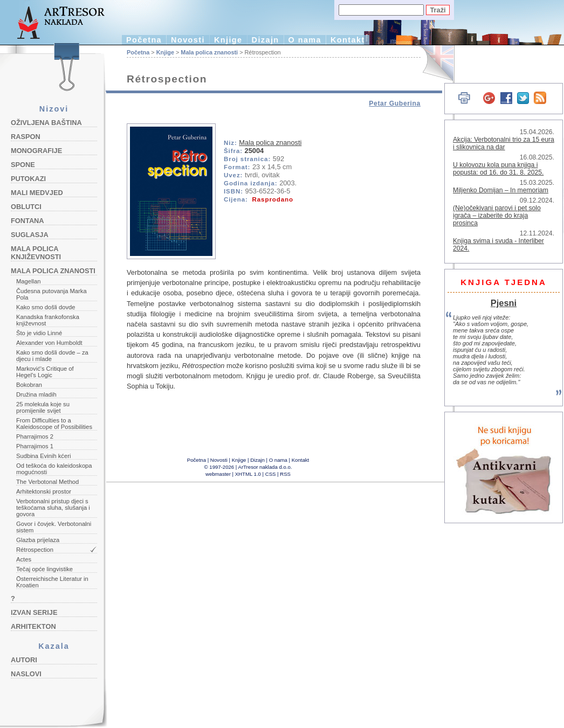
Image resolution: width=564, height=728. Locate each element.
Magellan (28, 281)
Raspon (26, 137)
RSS (285, 474)
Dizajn (266, 40)
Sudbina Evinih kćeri (43, 456)
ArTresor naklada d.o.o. (265, 467)
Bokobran (29, 385)
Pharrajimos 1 (35, 446)
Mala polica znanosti (53, 271)
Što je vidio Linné (39, 333)
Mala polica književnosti (36, 253)
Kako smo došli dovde (46, 307)
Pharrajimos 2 (35, 436)
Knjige (228, 40)
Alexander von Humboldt (49, 343)
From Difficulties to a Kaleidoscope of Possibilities (54, 424)
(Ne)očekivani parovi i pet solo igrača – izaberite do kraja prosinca (497, 216)
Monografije (36, 151)
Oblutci (26, 207)
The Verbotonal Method (47, 482)
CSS (271, 474)
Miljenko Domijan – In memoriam (501, 190)
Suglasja (30, 235)
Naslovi (26, 674)
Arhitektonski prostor (44, 491)
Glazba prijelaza (38, 540)
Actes (24, 559)
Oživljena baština (46, 123)
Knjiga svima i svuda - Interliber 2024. (498, 245)
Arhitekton (33, 626)
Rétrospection (35, 550)
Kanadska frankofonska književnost (48, 320)
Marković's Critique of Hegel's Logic (45, 372)
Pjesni (504, 303)
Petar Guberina (395, 103)
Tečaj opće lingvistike (44, 569)
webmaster (218, 474)
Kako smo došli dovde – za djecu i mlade (52, 356)
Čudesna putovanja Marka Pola (51, 294)
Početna (144, 40)
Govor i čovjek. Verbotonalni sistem (54, 527)
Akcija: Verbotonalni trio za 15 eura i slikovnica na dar (504, 143)
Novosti (188, 40)
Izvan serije (34, 612)
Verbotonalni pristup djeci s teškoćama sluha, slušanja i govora (53, 508)
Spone (23, 165)
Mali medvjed (37, 193)
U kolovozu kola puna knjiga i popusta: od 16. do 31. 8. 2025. (498, 169)
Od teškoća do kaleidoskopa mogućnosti (54, 469)
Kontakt (348, 40)
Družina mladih (36, 394)
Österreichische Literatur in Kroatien (52, 582)
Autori (24, 660)
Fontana (27, 221)
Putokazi (28, 179)
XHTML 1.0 (248, 474)
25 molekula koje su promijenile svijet (43, 407)
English (432, 63)
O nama (305, 40)
